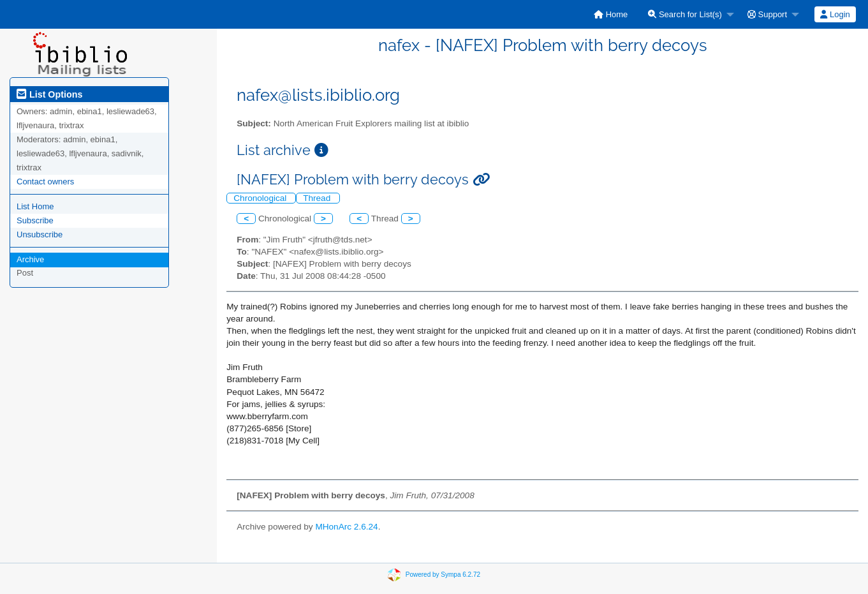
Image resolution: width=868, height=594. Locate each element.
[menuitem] (611, 14)
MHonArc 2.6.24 (346, 527)
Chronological (261, 198)
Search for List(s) (685, 14)
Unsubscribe (40, 234)
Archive (30, 259)
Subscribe (35, 220)
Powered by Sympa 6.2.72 (443, 575)
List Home (35, 206)
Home (611, 14)
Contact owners (45, 182)
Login (835, 14)
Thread (318, 198)
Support (767, 14)
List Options (49, 94)
